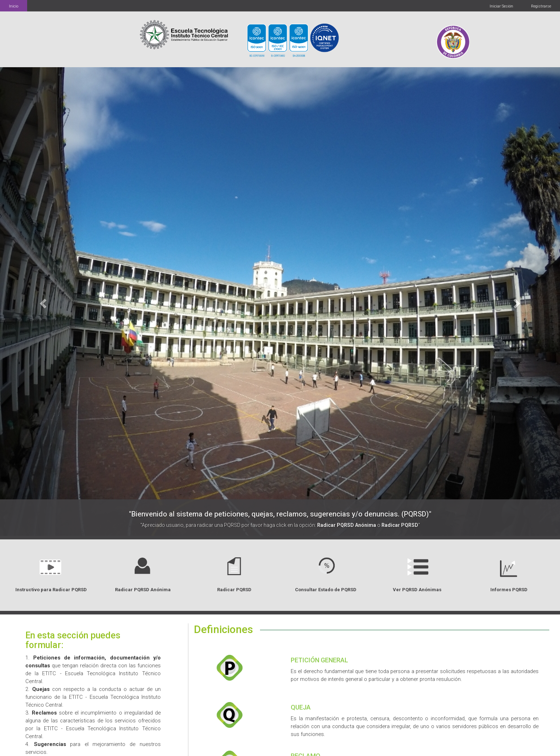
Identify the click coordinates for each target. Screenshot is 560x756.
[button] (42, 302)
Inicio (14, 6)
